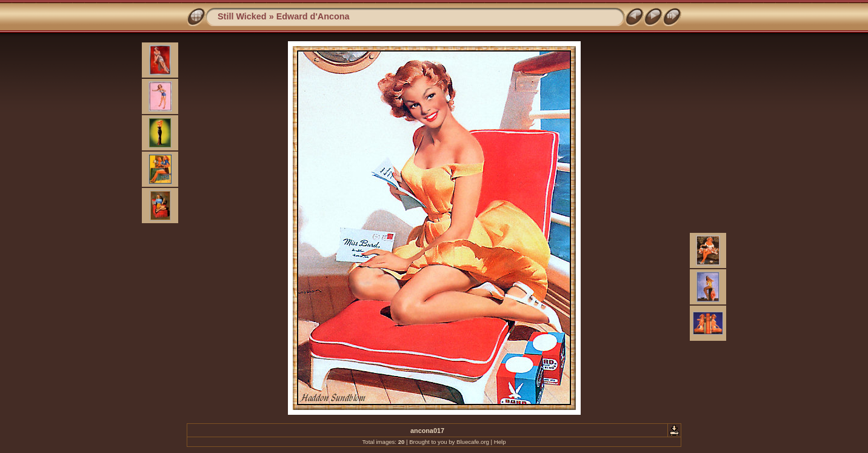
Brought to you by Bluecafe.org (449, 442)
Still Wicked (242, 16)
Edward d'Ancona (313, 16)
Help (500, 442)
